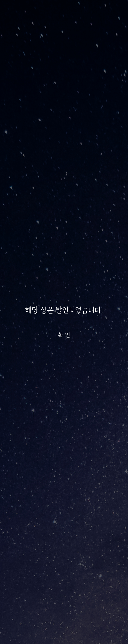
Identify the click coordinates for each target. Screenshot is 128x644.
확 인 (64, 335)
